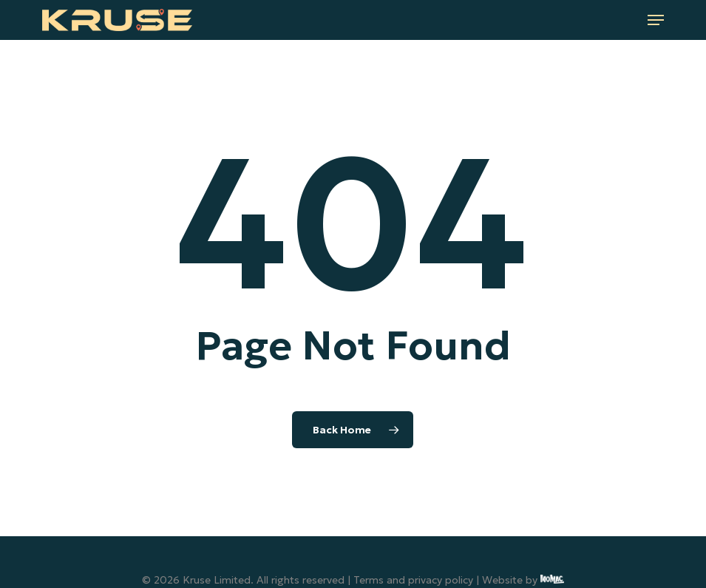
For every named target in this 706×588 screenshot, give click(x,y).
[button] (656, 20)
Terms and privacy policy (413, 580)
